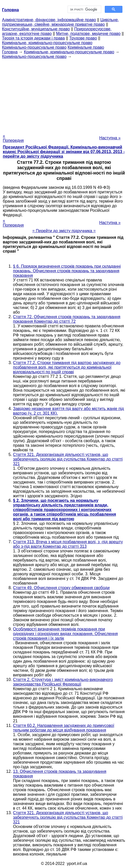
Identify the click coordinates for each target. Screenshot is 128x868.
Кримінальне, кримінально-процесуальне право (47, 43)
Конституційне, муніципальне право (36, 29)
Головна (10, 52)
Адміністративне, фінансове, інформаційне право (49, 20)
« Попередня (13, 138)
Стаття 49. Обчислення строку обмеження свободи (61, 588)
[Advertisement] (64, 95)
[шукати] (84, 9)
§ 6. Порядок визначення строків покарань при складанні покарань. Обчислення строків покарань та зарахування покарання (67, 271)
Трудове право (83, 38)
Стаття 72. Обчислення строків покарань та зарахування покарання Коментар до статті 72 (67, 319)
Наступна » (110, 138)
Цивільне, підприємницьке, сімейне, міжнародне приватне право (60, 22)
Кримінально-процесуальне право (34, 47)
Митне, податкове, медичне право (88, 34)
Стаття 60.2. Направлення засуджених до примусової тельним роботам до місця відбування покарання (64, 728)
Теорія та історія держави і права (33, 38)
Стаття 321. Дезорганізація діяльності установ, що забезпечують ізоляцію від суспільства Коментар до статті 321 (68, 459)
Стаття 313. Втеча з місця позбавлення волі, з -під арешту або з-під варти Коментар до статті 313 (68, 544)
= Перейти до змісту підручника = (64, 231)
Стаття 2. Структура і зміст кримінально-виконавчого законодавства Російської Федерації (63, 682)
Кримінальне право (86, 47)
